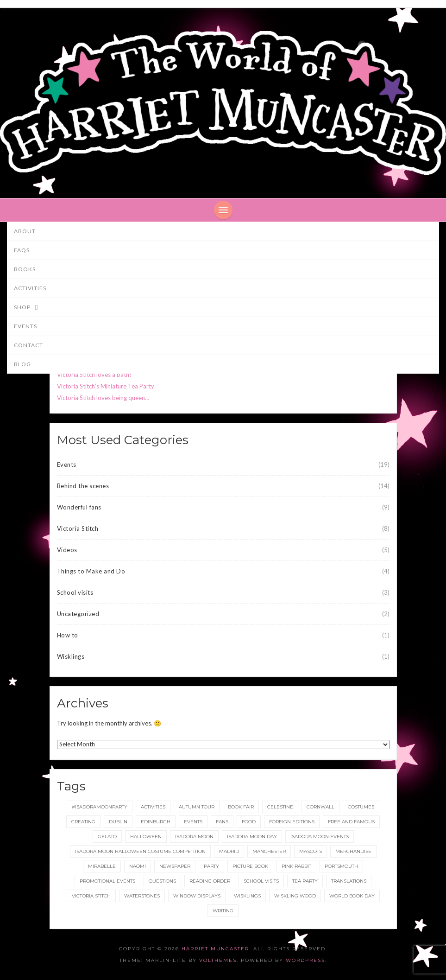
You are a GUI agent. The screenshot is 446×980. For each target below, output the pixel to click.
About (25, 231)
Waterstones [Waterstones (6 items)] (142, 896)
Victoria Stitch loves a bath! (94, 375)
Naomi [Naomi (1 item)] (138, 866)
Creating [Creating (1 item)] (83, 822)
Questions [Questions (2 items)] (162, 881)
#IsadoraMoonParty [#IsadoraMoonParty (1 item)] (100, 807)
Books (25, 269)
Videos (67, 550)
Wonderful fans (79, 507)
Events (25, 326)
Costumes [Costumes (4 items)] (361, 807)
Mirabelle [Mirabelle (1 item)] (102, 866)
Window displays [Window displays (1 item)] (197, 896)
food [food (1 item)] (249, 822)
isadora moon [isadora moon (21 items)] (194, 837)
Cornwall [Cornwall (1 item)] (320, 807)
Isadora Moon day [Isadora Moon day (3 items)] (252, 837)
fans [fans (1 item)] (222, 822)
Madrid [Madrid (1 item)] (229, 851)
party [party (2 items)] (211, 866)
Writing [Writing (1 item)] (223, 911)
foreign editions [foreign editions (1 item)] (292, 822)
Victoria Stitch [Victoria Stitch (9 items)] (91, 896)
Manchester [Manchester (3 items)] (269, 851)
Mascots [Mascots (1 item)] (311, 851)
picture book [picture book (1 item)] (250, 866)
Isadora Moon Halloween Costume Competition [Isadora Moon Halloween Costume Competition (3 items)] (140, 851)
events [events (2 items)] (193, 822)
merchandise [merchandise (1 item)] (353, 851)
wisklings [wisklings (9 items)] (247, 896)
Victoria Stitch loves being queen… (103, 398)
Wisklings (71, 656)
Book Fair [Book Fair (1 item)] (241, 807)
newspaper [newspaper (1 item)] (175, 866)
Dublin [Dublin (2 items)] (118, 822)
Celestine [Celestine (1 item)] (280, 807)
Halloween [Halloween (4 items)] (146, 837)
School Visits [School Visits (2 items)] (261, 881)
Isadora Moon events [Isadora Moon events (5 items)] (320, 837)
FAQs (22, 250)
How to (68, 635)
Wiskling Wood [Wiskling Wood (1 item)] (295, 896)
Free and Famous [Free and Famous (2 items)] (351, 822)
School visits (75, 592)
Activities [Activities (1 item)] (153, 807)
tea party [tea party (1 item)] (305, 881)
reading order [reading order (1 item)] (210, 881)
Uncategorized (78, 614)
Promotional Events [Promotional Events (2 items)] (107, 881)
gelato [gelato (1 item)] (107, 837)
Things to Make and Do (91, 571)
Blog (22, 364)
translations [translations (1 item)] (349, 881)
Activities (30, 288)
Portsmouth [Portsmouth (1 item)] (341, 866)
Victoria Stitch (78, 528)
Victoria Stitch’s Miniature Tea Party (106, 386)
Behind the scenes (83, 486)
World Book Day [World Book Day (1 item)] (352, 896)
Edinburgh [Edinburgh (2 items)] (156, 822)
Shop (30, 308)
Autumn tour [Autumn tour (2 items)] (197, 807)
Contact (28, 345)
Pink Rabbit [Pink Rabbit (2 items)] (296, 866)
